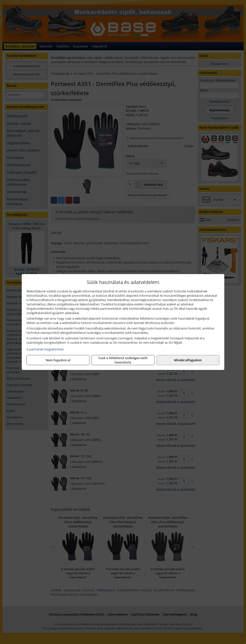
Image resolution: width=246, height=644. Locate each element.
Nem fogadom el (58, 360)
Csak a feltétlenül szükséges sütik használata (123, 360)
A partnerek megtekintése (45, 349)
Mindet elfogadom (188, 360)
